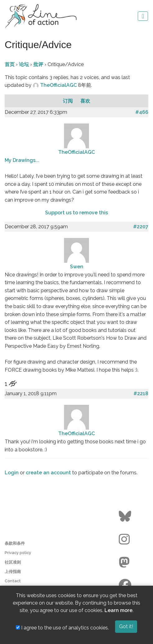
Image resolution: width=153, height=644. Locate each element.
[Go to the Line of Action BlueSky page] (126, 517)
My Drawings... (22, 160)
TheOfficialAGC (59, 85)
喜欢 (85, 101)
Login (12, 473)
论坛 (24, 64)
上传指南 (13, 572)
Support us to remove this (76, 213)
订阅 (68, 101)
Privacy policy (18, 553)
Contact (13, 581)
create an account (48, 473)
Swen (77, 267)
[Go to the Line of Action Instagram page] (126, 539)
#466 (142, 112)
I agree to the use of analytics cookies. (62, 628)
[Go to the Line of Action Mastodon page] (126, 562)
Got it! (126, 626)
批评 (38, 64)
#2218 (141, 394)
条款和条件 (15, 543)
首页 (10, 64)
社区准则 (13, 562)
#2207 (141, 227)
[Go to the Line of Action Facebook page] (126, 585)
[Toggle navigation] (143, 16)
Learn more (118, 610)
